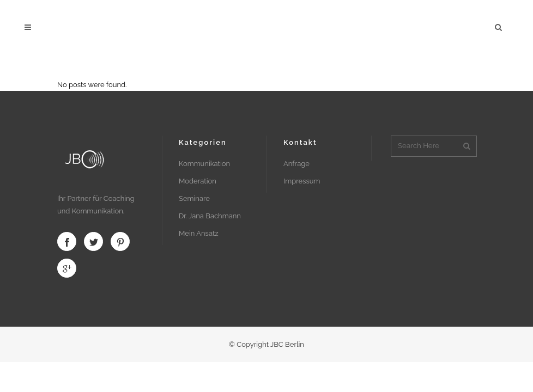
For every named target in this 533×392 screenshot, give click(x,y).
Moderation (198, 181)
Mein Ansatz (199, 233)
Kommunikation (204, 164)
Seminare (194, 198)
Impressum (302, 181)
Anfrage (296, 164)
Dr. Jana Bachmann (210, 216)
